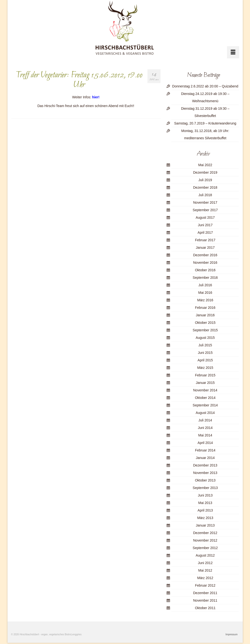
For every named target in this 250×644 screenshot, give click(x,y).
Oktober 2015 (205, 323)
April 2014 (205, 443)
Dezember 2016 (205, 255)
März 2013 (205, 518)
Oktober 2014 (205, 398)
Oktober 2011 (205, 608)
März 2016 (205, 300)
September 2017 (205, 210)
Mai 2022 (205, 165)
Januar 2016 (205, 315)
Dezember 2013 (205, 465)
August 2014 (205, 413)
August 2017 (205, 217)
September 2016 (205, 278)
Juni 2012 (205, 563)
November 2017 (205, 202)
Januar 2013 (205, 525)
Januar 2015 (205, 383)
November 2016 (205, 263)
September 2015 (205, 330)
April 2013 (205, 510)
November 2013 (205, 473)
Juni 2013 (205, 495)
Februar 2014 (205, 450)
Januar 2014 (205, 458)
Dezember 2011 (205, 593)
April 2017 (205, 233)
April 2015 (205, 360)
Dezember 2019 (205, 172)
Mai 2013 (205, 503)
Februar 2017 (205, 240)
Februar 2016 (205, 308)
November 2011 (205, 600)
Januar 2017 (205, 248)
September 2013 (205, 488)
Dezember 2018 (205, 187)
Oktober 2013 (205, 480)
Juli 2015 (205, 345)
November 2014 (205, 390)
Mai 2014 (205, 435)
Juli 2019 (205, 180)
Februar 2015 (205, 375)
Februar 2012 (205, 585)
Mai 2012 (205, 570)
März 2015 (205, 368)
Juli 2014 (205, 420)
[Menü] (233, 52)
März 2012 (205, 578)
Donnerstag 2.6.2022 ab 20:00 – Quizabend (205, 86)
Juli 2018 (205, 195)
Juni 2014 (205, 428)
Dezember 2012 (205, 533)
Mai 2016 (205, 293)
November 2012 (205, 540)
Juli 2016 (205, 285)
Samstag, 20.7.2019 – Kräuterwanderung (205, 123)
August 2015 (205, 338)
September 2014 (205, 405)
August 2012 (205, 555)
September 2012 (205, 548)
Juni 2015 (205, 353)
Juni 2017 (205, 225)
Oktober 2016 (205, 270)
